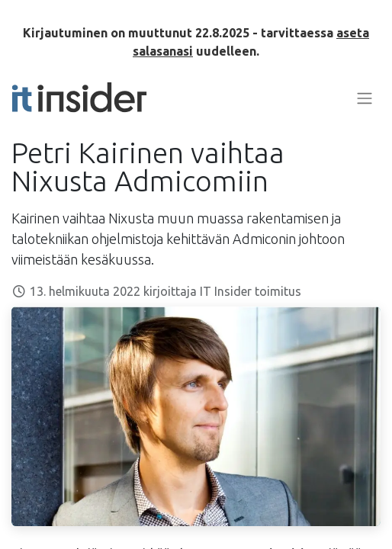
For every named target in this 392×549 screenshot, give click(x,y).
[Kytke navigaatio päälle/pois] (365, 98)
